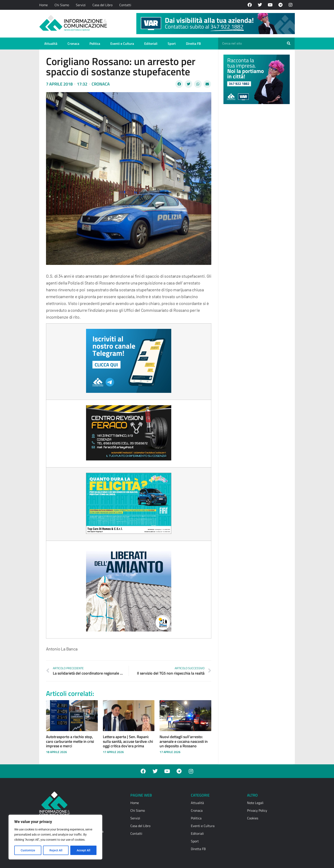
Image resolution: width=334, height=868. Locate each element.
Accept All (83, 850)
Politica (95, 44)
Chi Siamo (62, 5)
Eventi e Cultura (122, 44)
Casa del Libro (102, 5)
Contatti (125, 5)
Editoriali (151, 44)
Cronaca (73, 44)
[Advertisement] (255, 173)
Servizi (81, 5)
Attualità (51, 44)
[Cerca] (289, 44)
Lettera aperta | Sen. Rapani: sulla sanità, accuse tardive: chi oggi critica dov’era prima (128, 741)
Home (43, 5)
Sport (172, 44)
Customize (28, 850)
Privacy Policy (257, 810)
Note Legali (255, 803)
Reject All (56, 850)
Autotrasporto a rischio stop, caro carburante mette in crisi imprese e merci (70, 741)
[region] (55, 837)
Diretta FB (193, 44)
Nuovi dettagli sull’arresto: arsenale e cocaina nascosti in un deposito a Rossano (184, 741)
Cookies (253, 818)
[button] (179, 84)
